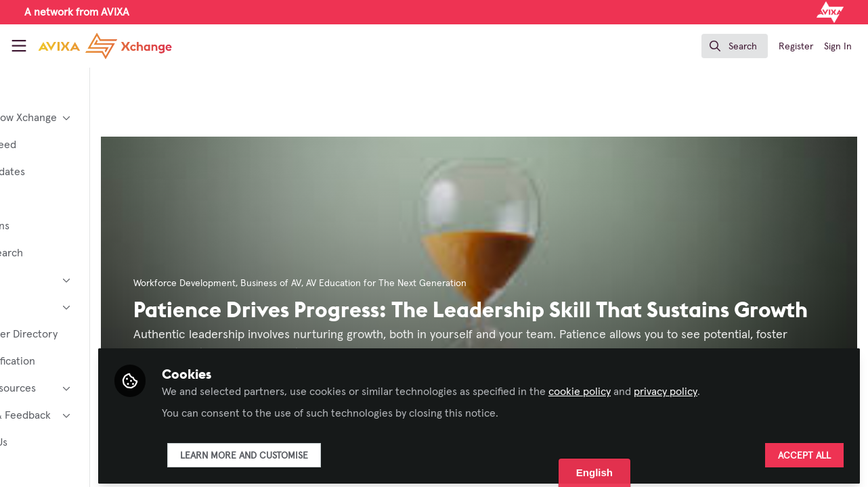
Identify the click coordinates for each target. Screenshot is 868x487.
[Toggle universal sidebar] (19, 46)
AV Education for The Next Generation (470, 283)
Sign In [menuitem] (838, 47)
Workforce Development (268, 283)
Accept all (804, 451)
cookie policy (663, 387)
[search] (735, 46)
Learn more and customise (327, 451)
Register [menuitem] (796, 47)
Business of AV (354, 283)
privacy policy (749, 387)
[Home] (105, 46)
